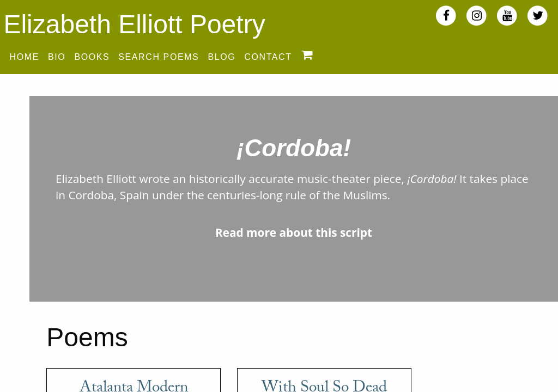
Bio (57, 57)
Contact (268, 57)
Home (25, 57)
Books (92, 57)
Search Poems (159, 57)
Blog (222, 57)
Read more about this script (294, 232)
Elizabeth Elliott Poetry (134, 24)
